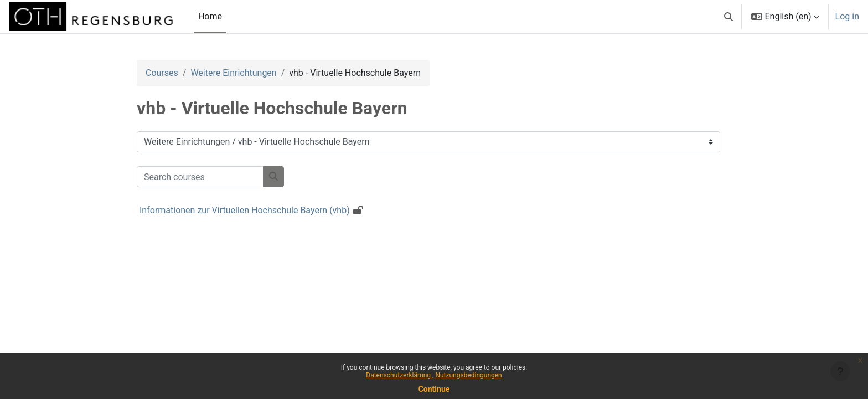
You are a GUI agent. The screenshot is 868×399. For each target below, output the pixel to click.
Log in (847, 16)
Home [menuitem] (210, 16)
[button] (728, 17)
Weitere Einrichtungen (233, 73)
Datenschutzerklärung (399, 375)
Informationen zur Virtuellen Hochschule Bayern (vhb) (245, 210)
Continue (434, 389)
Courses (162, 73)
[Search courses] (200, 177)
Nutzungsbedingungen (468, 375)
